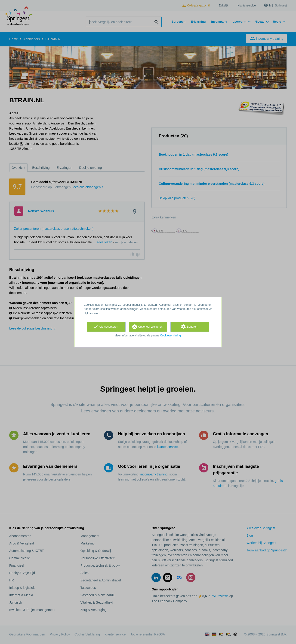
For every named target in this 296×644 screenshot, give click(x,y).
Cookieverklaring (170, 336)
